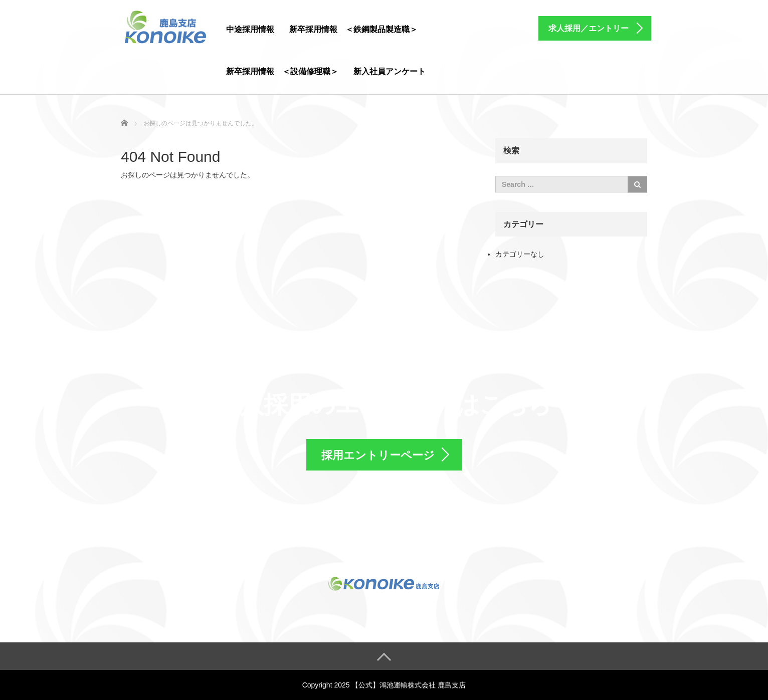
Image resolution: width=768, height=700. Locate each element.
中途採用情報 (250, 29)
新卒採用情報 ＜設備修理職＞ (282, 71)
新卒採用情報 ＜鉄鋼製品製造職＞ (353, 29)
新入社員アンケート (390, 71)
